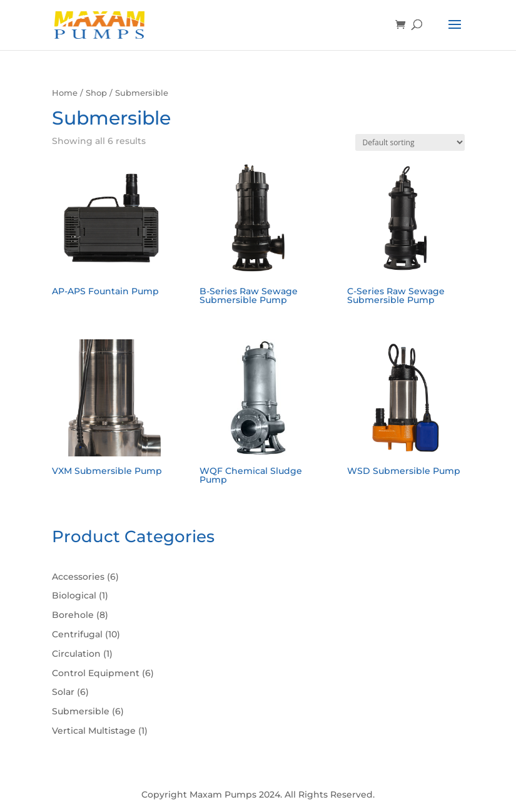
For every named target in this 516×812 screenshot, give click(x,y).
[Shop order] (410, 142)
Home (65, 93)
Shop (96, 93)
